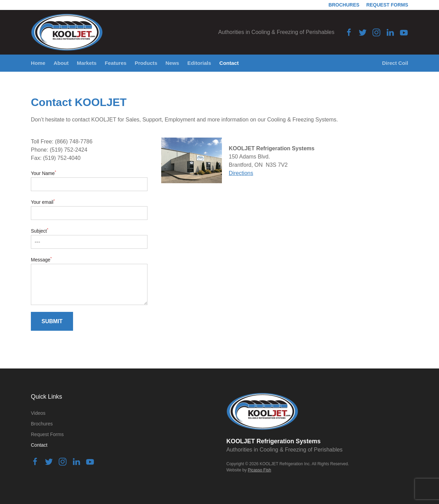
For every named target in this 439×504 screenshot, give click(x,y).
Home (38, 63)
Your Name (44, 173)
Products (146, 63)
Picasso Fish (259, 470)
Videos (38, 413)
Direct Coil (395, 63)
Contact (229, 63)
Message (41, 260)
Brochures (344, 5)
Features (115, 63)
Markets (87, 63)
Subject (40, 231)
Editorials (199, 63)
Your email (43, 202)
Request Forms (387, 5)
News (173, 63)
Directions (241, 173)
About (61, 63)
